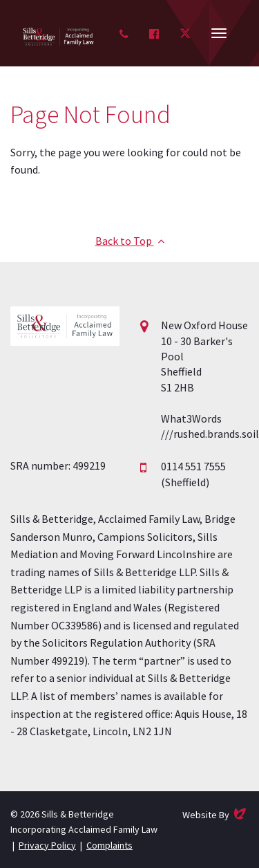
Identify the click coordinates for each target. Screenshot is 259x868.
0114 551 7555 (193, 466)
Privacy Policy (47, 845)
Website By (215, 814)
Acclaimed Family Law (58, 36)
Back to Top (130, 241)
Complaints (109, 845)
